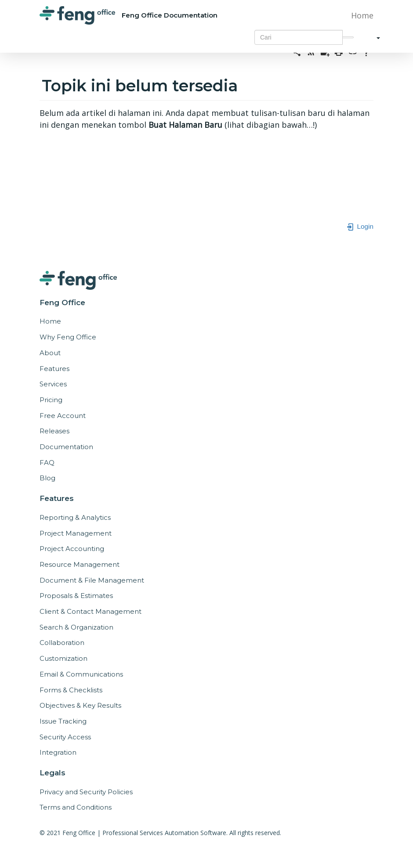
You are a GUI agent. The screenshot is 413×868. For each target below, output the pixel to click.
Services (53, 384)
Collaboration (62, 643)
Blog (47, 478)
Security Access (65, 737)
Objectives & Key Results (80, 705)
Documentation (66, 447)
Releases (54, 431)
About (50, 353)
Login (360, 226)
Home (362, 15)
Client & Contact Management (91, 611)
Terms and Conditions (76, 807)
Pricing (51, 400)
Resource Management (80, 564)
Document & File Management (92, 580)
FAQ (47, 463)
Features (54, 369)
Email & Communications (81, 674)
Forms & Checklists (71, 690)
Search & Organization (76, 627)
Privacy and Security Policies (86, 792)
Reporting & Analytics (75, 517)
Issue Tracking (63, 721)
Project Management (76, 533)
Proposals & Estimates (76, 596)
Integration (58, 752)
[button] (375, 37)
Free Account (63, 416)
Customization (63, 658)
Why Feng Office (68, 337)
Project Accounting (72, 549)
